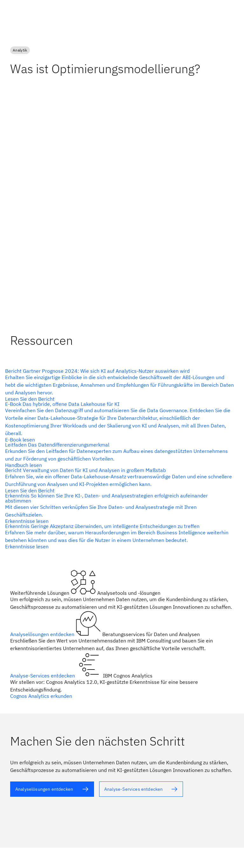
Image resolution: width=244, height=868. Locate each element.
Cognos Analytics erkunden (41, 696)
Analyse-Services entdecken (43, 676)
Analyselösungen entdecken (43, 634)
